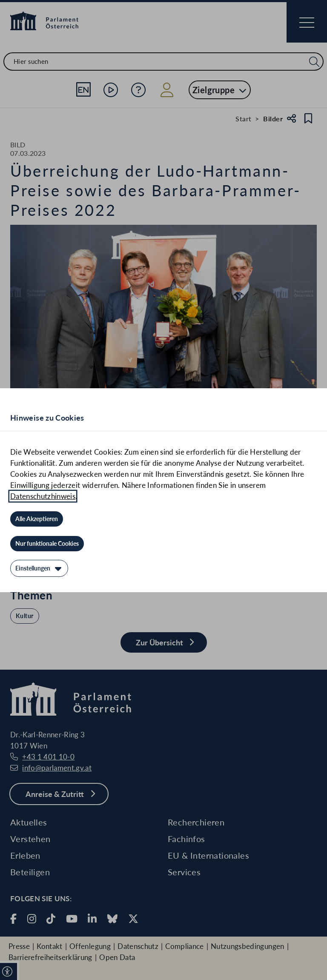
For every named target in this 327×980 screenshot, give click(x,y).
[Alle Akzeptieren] (37, 519)
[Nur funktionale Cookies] (47, 544)
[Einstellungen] (39, 568)
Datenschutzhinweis (43, 496)
